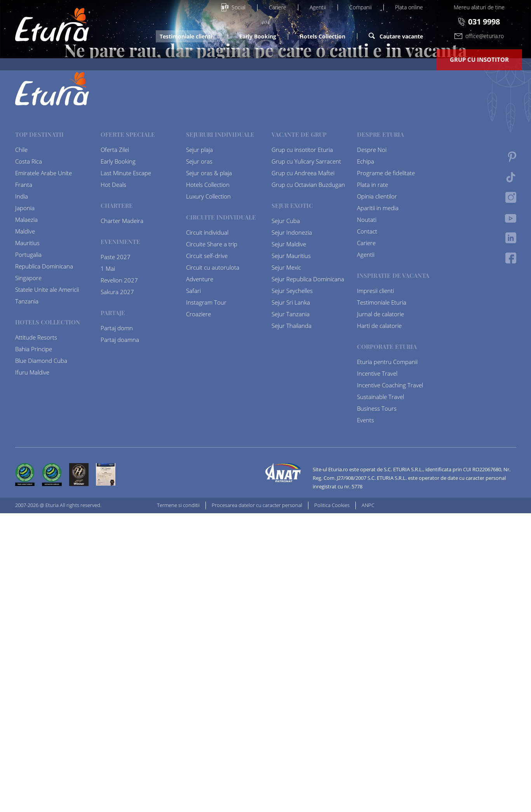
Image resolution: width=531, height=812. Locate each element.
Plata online (409, 7)
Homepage (266, 402)
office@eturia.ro (479, 36)
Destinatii (269, 59)
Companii (360, 7)
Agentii (318, 7)
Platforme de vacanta (49, 59)
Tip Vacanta (331, 59)
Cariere (278, 7)
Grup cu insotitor (479, 59)
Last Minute (207, 59)
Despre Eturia (399, 59)
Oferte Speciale (136, 59)
